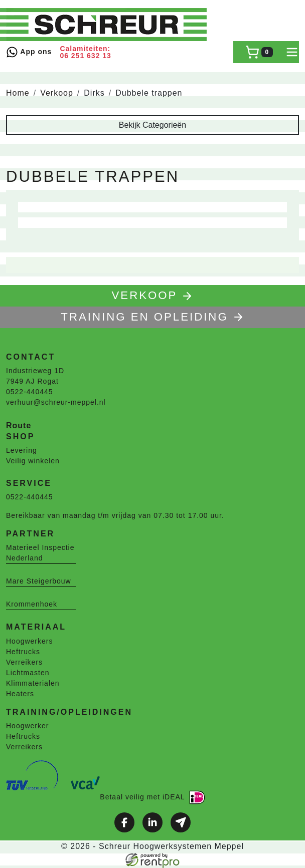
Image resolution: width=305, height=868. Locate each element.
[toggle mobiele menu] (292, 52)
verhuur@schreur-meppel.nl (56, 402)
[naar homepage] (106, 25)
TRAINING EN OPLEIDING (152, 317)
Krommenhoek (32, 604)
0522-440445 (30, 392)
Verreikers (24, 662)
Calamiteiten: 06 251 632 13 (86, 52)
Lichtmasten (28, 673)
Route (19, 425)
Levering (22, 450)
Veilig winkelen (33, 461)
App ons (29, 52)
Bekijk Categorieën (152, 125)
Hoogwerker (27, 726)
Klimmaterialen (33, 683)
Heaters (20, 694)
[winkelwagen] (259, 52)
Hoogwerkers (29, 641)
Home (18, 93)
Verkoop (57, 93)
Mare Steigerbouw (39, 581)
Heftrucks (23, 652)
